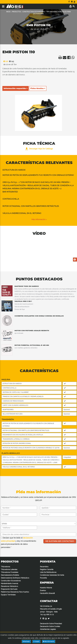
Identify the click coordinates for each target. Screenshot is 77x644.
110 (5, 61)
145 (11, 61)
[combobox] (38, 524)
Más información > (39, 219)
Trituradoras (6, 567)
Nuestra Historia (46, 588)
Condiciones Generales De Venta (52, 575)
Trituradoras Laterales (9, 569)
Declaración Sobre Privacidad (51, 624)
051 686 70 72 (49, 615)
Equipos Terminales (8, 595)
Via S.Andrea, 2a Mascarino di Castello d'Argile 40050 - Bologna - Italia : (51, 610)
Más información (49, 641)
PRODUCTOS (16, 12)
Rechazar (26, 641)
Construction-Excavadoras (11, 581)
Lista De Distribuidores (48, 572)
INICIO (8, 12)
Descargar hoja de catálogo (39, 149)
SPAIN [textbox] (4, 524)
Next (59, 114)
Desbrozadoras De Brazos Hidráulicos (15, 578)
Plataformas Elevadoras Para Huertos (15, 592)
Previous (18, 114)
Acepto (36, 641)
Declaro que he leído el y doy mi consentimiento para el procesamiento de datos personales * (18, 543)
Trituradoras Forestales (10, 572)
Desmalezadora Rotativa (10, 575)
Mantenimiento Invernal (9, 583)
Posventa (43, 578)
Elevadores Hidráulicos (9, 586)
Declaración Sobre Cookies (50, 626)
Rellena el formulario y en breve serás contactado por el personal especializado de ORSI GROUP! (38, 499)
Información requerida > (16, 88)
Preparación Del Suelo (9, 589)
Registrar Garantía (47, 569)
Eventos (43, 591)
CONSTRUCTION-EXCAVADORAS (34, 12)
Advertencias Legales (48, 629)
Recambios (44, 567)
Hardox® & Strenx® (47, 593)
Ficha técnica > (38, 88)
